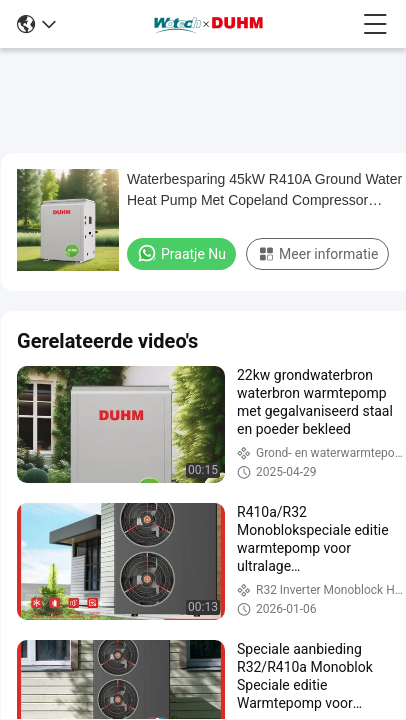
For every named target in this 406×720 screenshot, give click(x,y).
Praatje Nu (181, 253)
